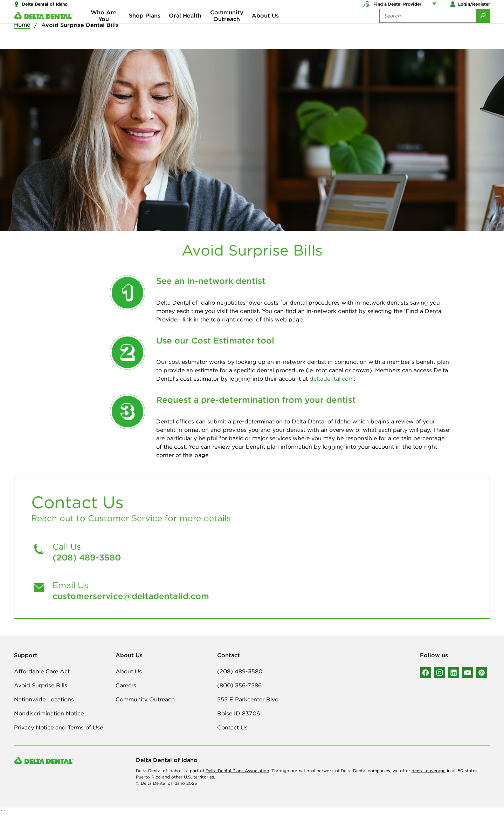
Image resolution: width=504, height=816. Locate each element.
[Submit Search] (483, 28)
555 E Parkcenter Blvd (248, 699)
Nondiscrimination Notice (49, 713)
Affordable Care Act (42, 671)
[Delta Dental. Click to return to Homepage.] (43, 28)
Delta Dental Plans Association (237, 771)
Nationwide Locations (44, 699)
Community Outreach (227, 28)
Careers (126, 685)
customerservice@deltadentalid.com (131, 596)
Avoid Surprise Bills (41, 685)
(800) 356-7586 (239, 685)
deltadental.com (332, 379)
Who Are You (104, 28)
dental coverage (429, 771)
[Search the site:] (428, 28)
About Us (265, 28)
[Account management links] (436, 7)
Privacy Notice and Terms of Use (58, 727)
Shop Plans (145, 28)
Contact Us (232, 727)
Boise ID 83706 (239, 713)
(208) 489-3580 (87, 557)
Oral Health (185, 28)
